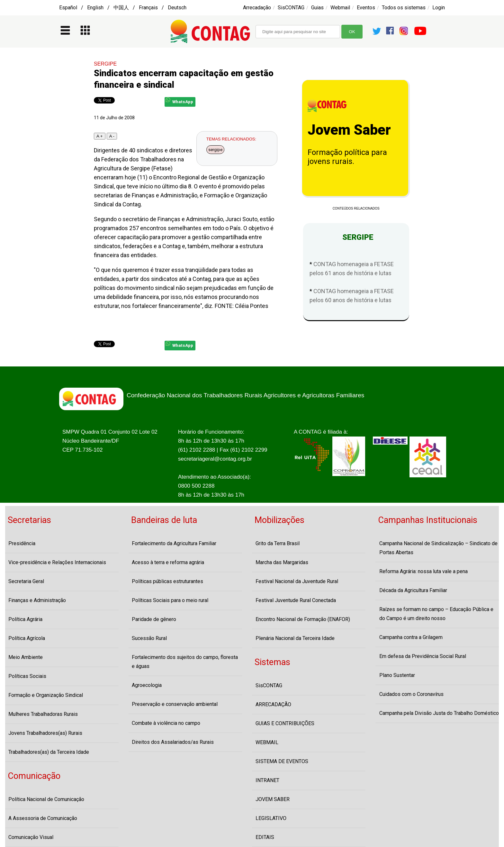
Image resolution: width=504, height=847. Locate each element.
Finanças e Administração (37, 600)
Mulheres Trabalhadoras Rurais (43, 714)
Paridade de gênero (154, 619)
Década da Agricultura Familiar (413, 590)
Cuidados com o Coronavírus (411, 694)
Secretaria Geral (26, 581)
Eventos (366, 8)
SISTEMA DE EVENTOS (282, 761)
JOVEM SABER (273, 799)
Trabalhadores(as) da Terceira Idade (49, 752)
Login (439, 8)
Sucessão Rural (149, 638)
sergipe (215, 150)
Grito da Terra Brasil (278, 543)
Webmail (340, 8)
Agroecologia (147, 685)
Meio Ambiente (26, 657)
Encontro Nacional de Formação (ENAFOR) (303, 619)
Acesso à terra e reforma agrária (168, 562)
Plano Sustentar (397, 675)
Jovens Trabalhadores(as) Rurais (45, 733)
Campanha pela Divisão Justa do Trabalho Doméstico (439, 713)
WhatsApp (179, 101)
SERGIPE (105, 64)
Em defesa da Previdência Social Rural (423, 656)
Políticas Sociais (27, 676)
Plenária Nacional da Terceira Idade (295, 638)
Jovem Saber (349, 130)
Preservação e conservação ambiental (175, 704)
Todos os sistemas (404, 8)
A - (112, 136)
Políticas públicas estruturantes (167, 581)
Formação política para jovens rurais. (347, 157)
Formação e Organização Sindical (46, 695)
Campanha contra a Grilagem (411, 637)
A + (100, 136)
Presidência (22, 543)
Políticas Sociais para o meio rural (170, 600)
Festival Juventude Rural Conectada (296, 600)
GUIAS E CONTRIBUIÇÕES (285, 723)
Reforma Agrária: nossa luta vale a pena (423, 571)
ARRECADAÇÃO (273, 704)
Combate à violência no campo (166, 723)
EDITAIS (265, 837)
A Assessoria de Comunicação (43, 818)
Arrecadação (257, 8)
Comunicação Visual (31, 837)
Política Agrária (25, 619)
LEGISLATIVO (271, 818)
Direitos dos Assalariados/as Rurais (173, 742)
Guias (317, 8)
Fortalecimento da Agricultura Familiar (174, 543)
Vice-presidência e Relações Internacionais (57, 562)
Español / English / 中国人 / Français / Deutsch (123, 8)
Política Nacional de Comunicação (46, 799)
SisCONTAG (291, 8)
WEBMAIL (267, 742)
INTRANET (267, 780)
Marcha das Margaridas (282, 562)
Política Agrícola (27, 638)
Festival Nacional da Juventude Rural (297, 581)
